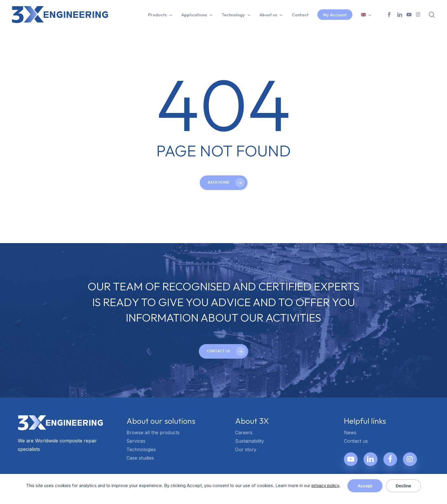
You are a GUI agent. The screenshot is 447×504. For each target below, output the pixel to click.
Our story (246, 449)
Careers (244, 433)
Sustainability (249, 441)
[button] (224, 351)
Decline (403, 486)
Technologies (141, 449)
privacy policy (325, 485)
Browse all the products (153, 433)
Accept (365, 486)
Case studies (140, 458)
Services (136, 441)
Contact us (356, 441)
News (350, 433)
